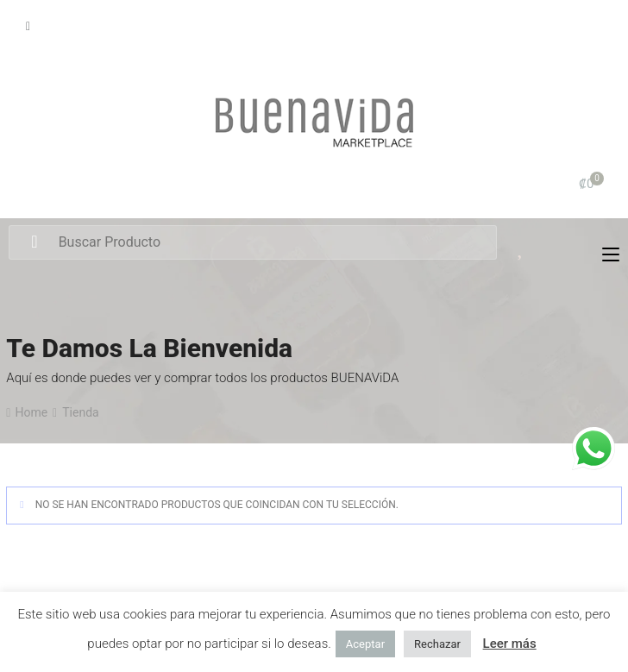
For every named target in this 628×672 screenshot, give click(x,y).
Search (34, 242)
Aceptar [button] (365, 644)
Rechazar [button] (437, 644)
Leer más (510, 644)
